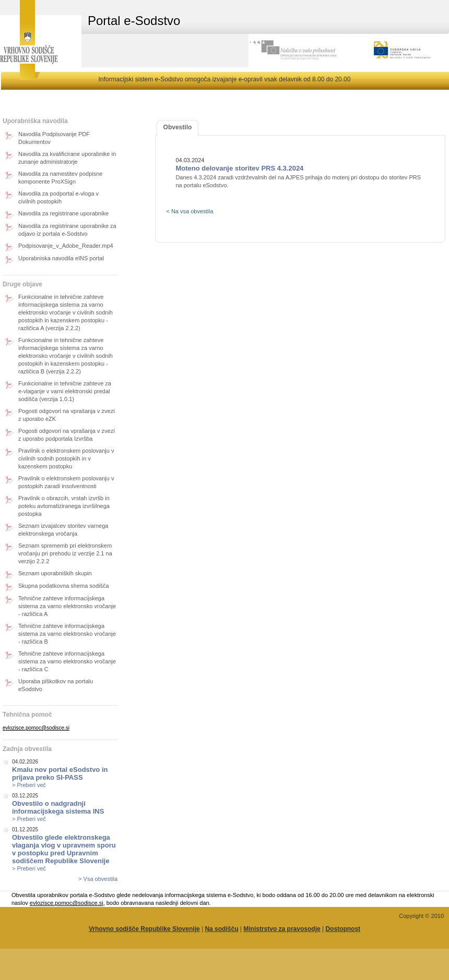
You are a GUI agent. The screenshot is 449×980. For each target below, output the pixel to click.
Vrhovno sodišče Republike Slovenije (144, 929)
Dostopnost (343, 929)
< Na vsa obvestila (190, 211)
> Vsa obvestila (98, 879)
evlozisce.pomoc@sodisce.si (36, 728)
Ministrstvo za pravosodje (282, 929)
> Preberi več (29, 785)
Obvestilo (178, 127)
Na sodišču (221, 929)
